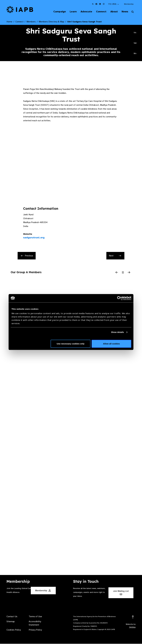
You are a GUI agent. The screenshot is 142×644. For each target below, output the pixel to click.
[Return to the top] (133, 617)
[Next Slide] (129, 273)
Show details (118, 332)
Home (9, 22)
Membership (129, 4)
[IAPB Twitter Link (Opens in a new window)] (93, 4)
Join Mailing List (121, 593)
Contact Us (12, 617)
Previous (27, 256)
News (124, 12)
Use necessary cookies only (71, 344)
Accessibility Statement (35, 623)
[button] (114, 4)
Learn (69, 12)
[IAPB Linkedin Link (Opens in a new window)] (100, 4)
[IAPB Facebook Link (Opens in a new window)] (96, 4)
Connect (99, 12)
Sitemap (11, 622)
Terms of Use (35, 617)
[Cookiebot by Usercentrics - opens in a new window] (119, 298)
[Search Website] (133, 12)
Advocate (83, 12)
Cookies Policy (14, 630)
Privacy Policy (35, 630)
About (112, 12)
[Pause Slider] (123, 273)
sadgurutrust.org (34, 238)
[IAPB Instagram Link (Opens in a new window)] (104, 4)
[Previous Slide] (117, 273)
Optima (132, 627)
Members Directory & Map (51, 22)
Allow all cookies (111, 344)
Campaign (55, 12)
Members (31, 22)
